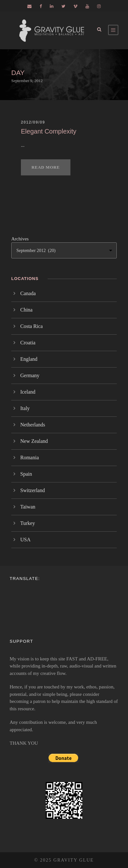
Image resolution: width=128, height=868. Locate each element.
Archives (20, 239)
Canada (28, 293)
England (29, 359)
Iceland (28, 392)
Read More (46, 167)
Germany (30, 375)
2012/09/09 (33, 122)
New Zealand (34, 441)
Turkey (28, 523)
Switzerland (32, 490)
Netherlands (33, 425)
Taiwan (28, 507)
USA (25, 540)
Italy (25, 408)
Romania (30, 457)
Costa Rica (32, 326)
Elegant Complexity (49, 131)
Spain (26, 474)
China (26, 310)
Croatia (28, 343)
